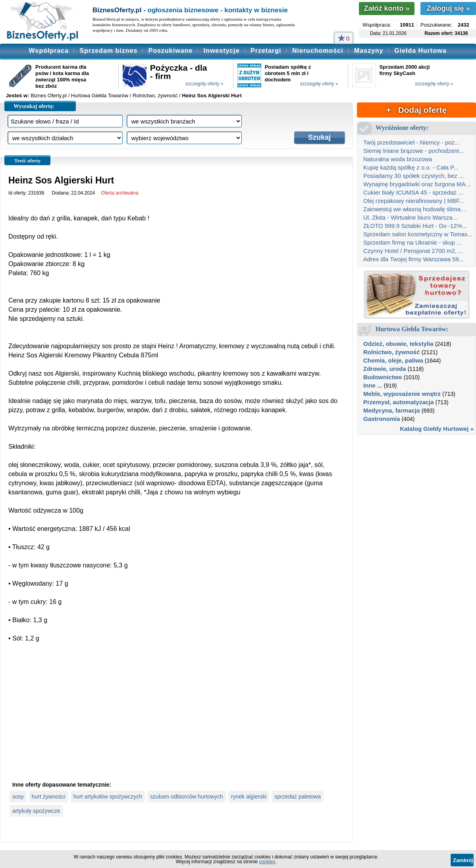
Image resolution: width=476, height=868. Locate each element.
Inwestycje (222, 51)
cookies (267, 862)
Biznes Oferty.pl (49, 95)
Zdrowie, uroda (385, 369)
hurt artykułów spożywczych (108, 797)
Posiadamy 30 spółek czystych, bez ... (413, 176)
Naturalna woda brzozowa (398, 159)
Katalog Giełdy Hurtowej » (437, 429)
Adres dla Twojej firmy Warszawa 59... (413, 259)
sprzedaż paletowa (298, 797)
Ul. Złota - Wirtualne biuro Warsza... (410, 217)
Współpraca (49, 51)
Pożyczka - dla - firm (179, 72)
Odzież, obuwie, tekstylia (398, 344)
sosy (18, 797)
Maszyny (369, 51)
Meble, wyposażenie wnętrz (402, 394)
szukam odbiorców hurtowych (187, 797)
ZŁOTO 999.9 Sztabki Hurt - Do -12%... (415, 226)
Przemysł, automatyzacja (399, 402)
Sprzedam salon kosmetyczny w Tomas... (418, 234)
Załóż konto (386, 8)
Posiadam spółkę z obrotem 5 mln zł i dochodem (288, 73)
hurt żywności (49, 797)
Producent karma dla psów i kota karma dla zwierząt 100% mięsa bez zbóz (62, 76)
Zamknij (463, 860)
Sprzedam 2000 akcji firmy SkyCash (405, 70)
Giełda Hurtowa (420, 51)
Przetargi (266, 51)
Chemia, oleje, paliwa (393, 360)
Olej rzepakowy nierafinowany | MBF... (414, 201)
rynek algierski (249, 797)
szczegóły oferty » (204, 84)
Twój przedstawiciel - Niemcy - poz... (411, 142)
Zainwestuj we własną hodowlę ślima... (414, 209)
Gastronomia (382, 419)
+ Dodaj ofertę (416, 110)
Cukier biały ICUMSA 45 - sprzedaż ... (413, 192)
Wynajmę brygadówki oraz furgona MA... (417, 184)
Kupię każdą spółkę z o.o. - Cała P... (411, 167)
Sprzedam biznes (109, 51)
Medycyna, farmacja (392, 410)
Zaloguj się (448, 8)
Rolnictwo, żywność (392, 352)
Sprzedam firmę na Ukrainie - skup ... (412, 242)
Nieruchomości (318, 51)
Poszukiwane (171, 51)
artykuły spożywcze (36, 811)
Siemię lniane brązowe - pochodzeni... (413, 151)
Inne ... (373, 385)
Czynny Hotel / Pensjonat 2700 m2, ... (413, 251)
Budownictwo (383, 377)
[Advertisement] (176, 718)
